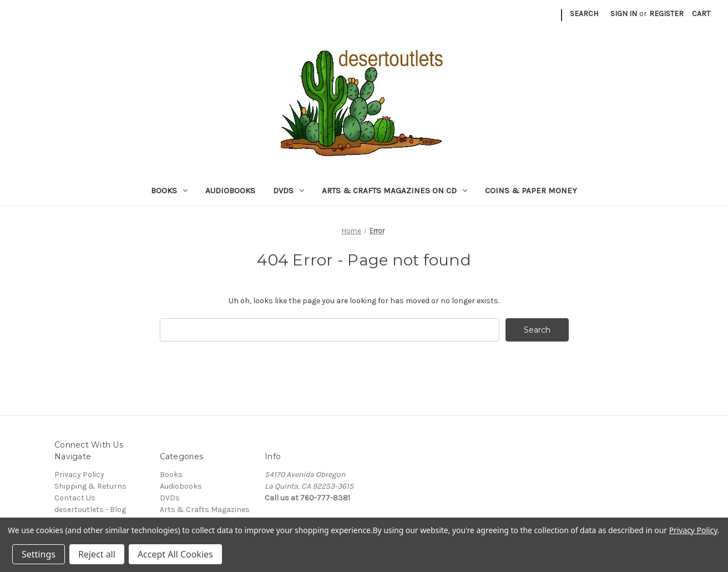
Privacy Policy (79, 475)
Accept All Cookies (175, 554)
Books (169, 190)
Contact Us (75, 498)
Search (584, 14)
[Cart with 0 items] (701, 14)
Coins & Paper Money (531, 190)
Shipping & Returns (90, 486)
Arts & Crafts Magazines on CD (395, 190)
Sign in (624, 14)
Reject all (97, 554)
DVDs (289, 190)
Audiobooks (230, 190)
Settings (39, 554)
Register (666, 14)
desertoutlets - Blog (90, 510)
